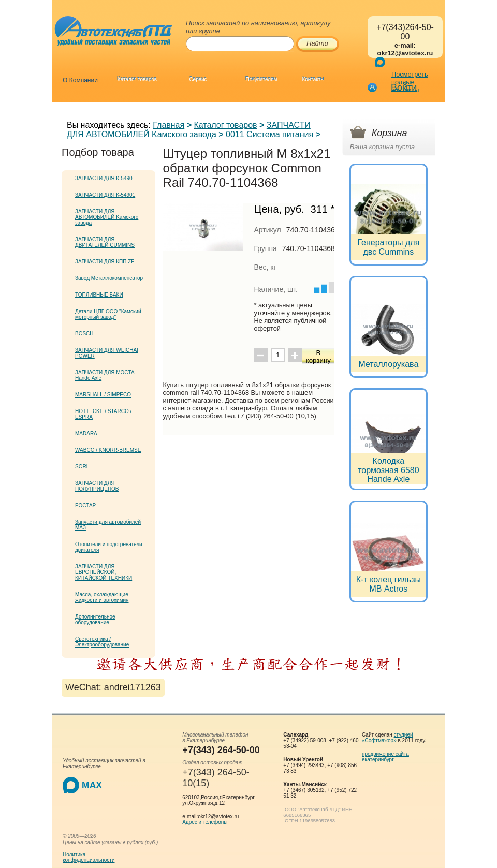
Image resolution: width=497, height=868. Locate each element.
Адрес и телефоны (205, 822)
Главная (169, 125)
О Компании (80, 80)
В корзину (318, 357)
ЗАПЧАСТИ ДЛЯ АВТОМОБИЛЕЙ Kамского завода (189, 130)
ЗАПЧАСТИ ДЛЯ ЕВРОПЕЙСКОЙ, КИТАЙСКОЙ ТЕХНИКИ (104, 572)
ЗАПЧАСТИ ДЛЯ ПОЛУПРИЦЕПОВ (97, 486)
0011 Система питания (269, 134)
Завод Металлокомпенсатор (109, 278)
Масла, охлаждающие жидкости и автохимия (102, 597)
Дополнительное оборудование (95, 620)
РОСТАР (85, 505)
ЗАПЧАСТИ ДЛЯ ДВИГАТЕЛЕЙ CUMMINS (105, 242)
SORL (82, 467)
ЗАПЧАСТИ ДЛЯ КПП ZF (105, 262)
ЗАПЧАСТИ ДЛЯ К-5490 (104, 178)
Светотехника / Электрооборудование (102, 642)
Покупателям (262, 79)
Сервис (198, 79)
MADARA (86, 433)
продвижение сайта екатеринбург (385, 757)
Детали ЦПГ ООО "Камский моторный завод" (108, 314)
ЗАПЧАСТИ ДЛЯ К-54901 (105, 195)
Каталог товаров (137, 79)
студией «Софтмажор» (388, 738)
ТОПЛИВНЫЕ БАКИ (99, 295)
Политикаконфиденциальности (89, 857)
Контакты (313, 79)
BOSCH (84, 334)
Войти (404, 87)
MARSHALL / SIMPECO (103, 395)
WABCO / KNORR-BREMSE (108, 450)
